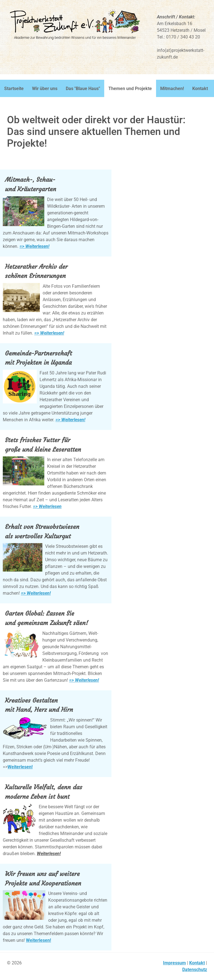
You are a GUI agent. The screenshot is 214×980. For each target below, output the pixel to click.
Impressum (174, 963)
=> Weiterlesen (47, 506)
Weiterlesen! (20, 767)
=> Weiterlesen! (34, 246)
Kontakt (197, 963)
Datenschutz (195, 970)
